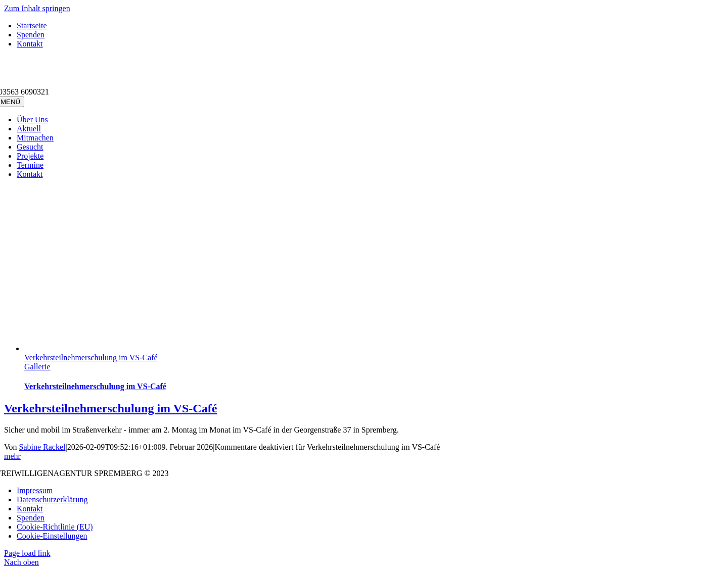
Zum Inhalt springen (37, 8)
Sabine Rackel (42, 447)
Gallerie (37, 367)
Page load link (27, 553)
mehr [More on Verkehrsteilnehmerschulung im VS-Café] (12, 456)
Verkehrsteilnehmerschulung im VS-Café (91, 358)
